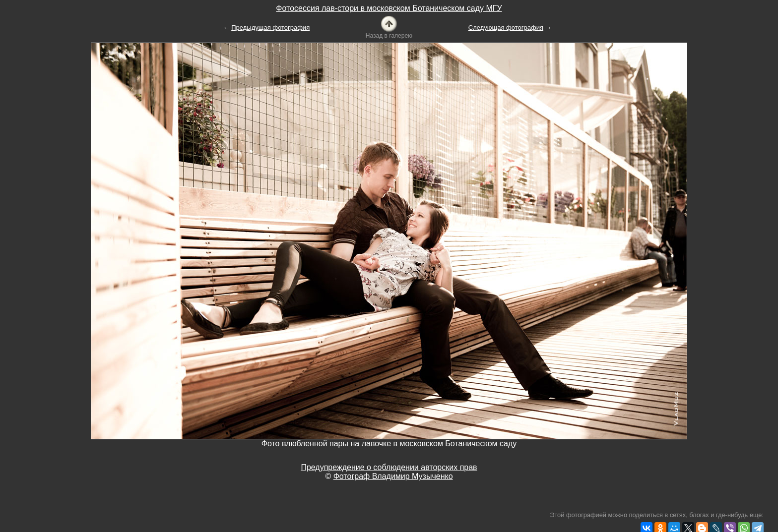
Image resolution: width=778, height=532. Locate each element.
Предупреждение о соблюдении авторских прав (389, 467)
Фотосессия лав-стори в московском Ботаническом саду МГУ (389, 8)
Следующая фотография (506, 28)
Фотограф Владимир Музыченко (393, 476)
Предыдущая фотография (270, 28)
